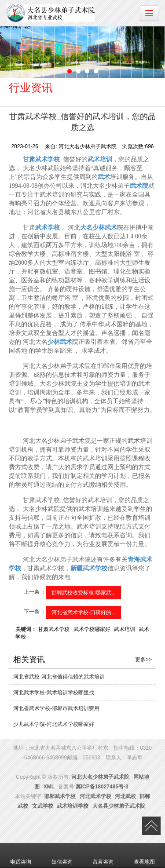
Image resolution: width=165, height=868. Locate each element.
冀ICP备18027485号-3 (102, 787)
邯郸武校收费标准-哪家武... (84, 593)
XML (49, 787)
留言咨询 (103, 856)
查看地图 (144, 856)
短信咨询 (62, 856)
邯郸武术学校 (60, 796)
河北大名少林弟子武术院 (100, 777)
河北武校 (125, 796)
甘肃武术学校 (54, 629)
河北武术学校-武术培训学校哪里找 (54, 693)
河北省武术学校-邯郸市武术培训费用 (56, 708)
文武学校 (43, 806)
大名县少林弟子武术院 (119, 806)
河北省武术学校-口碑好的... (84, 613)
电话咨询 (21, 856)
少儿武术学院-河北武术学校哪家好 (54, 724)
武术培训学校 (73, 806)
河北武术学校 (95, 796)
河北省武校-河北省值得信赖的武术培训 (59, 677)
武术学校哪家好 (92, 629)
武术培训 (125, 629)
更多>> (143, 660)
